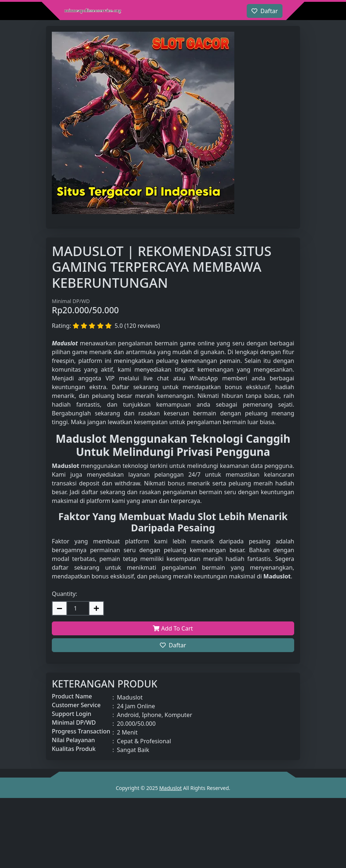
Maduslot (170, 788)
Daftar (173, 645)
